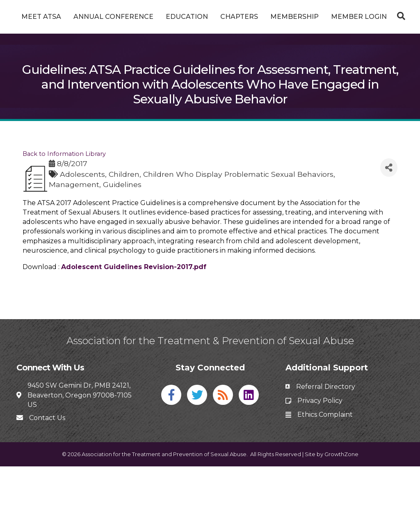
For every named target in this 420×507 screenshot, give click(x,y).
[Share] (389, 208)
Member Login (210, 38)
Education (196, 17)
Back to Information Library (64, 194)
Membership (365, 17)
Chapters (310, 17)
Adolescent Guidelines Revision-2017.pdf (134, 307)
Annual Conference (123, 17)
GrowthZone (341, 495)
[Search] (210, 59)
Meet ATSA (51, 17)
